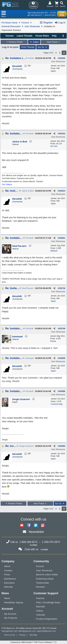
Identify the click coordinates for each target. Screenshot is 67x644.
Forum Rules (42, 36)
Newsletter (36, 532)
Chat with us (32, 549)
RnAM (29, 58)
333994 (62, 446)
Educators (9, 583)
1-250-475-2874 (49, 15)
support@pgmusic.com (46, 631)
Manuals (40, 606)
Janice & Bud (26, 191)
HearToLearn (26, 288)
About (7, 566)
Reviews (40, 587)
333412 (62, 134)
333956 (62, 391)
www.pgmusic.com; (10, 631)
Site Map (33, 635)
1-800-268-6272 (36, 15)
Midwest (54, 251)
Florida (53, 341)
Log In (60, 23)
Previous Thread (14, 42)
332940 (62, 58)
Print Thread (28, 47)
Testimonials (43, 583)
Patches (40, 598)
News (7, 598)
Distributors (10, 579)
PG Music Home (10, 23)
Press (7, 574)
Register (46, 23)
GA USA (54, 146)
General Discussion (11, 26)
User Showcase (32, 26)
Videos (40, 611)
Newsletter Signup (14, 602)
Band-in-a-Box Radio (47, 574)
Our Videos (7, 184)
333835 (62, 358)
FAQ (54, 36)
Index (34, 42)
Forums (25, 23)
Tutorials (40, 615)
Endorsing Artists (45, 579)
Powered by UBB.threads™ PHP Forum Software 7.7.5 (33, 642)
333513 (62, 191)
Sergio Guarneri (25, 446)
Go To (43, 47)
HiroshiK (28, 134)
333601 (62, 238)
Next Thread (54, 42)
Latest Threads (25, 36)
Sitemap (8, 587)
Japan (53, 71)
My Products (11, 618)
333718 (62, 288)
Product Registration (47, 619)
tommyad (28, 358)
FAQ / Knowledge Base (48, 602)
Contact (8, 570)
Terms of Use (10, 635)
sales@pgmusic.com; (27, 631)
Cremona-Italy (57, 404)
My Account (10, 614)
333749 (62, 329)
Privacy (22, 635)
